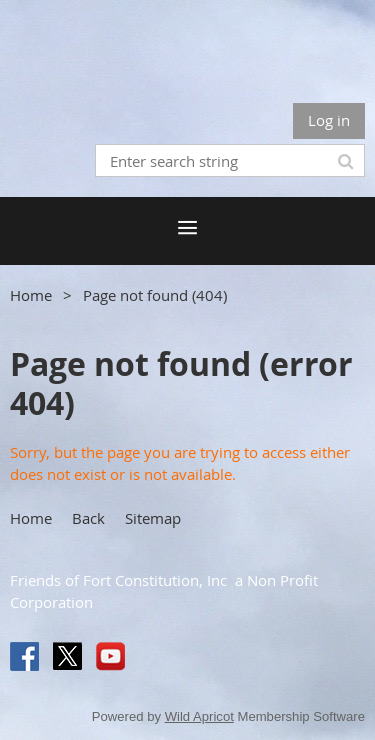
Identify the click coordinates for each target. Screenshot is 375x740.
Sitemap (153, 518)
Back (88, 518)
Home (31, 295)
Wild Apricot (199, 716)
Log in (329, 120)
